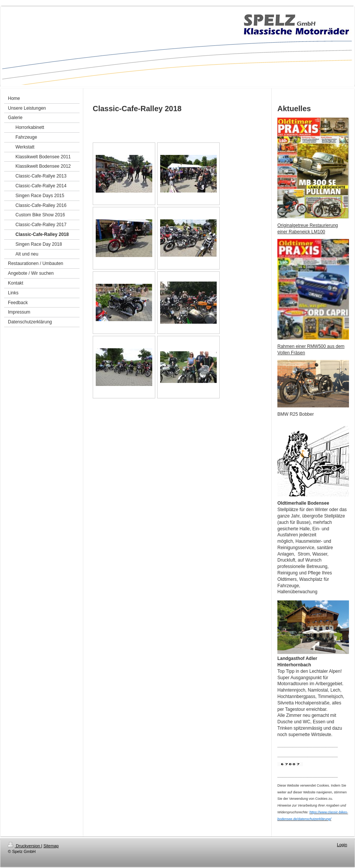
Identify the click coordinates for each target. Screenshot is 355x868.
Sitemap (51, 846)
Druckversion (24, 846)
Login (342, 845)
